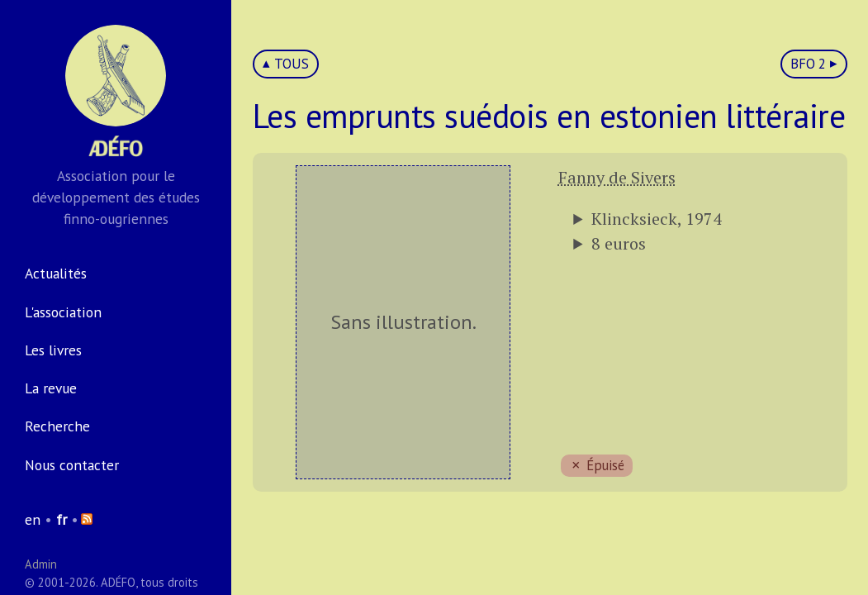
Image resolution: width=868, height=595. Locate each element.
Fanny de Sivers (617, 177)
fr (62, 519)
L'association (63, 312)
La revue (51, 388)
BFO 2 (808, 64)
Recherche (57, 426)
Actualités (56, 273)
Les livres (53, 350)
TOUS (292, 64)
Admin (41, 564)
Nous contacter (72, 465)
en (33, 519)
